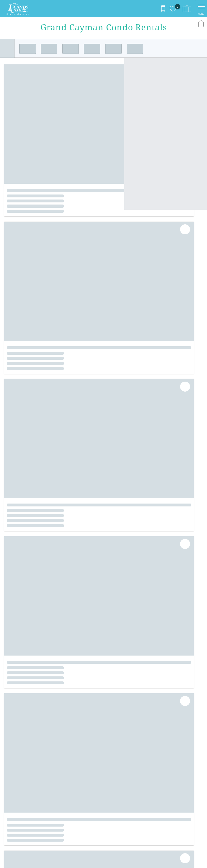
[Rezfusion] (49, 823)
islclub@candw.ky (21, 789)
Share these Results (201, 23)
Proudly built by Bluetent (102, 861)
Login (70, 861)
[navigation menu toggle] (201, 9)
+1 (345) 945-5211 (20, 784)
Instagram (114, 727)
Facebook (100, 727)
